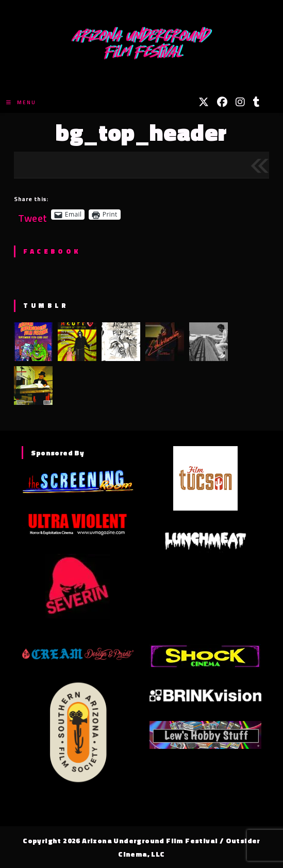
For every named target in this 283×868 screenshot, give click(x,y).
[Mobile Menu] (21, 102)
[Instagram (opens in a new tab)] (240, 102)
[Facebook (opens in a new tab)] (222, 102)
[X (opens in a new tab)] (204, 102)
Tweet (32, 214)
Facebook (52, 251)
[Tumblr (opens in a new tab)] (256, 102)
